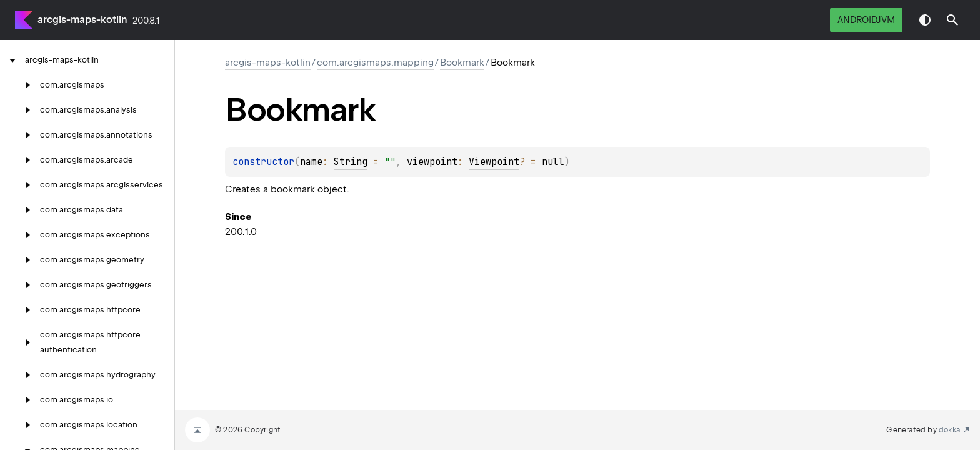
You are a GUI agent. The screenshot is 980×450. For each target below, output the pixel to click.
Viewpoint (494, 162)
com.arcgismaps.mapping (375, 62)
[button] (952, 20)
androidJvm (866, 20)
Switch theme (925, 20)
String (351, 162)
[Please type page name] (952, 20)
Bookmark (462, 62)
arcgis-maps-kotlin (82, 20)
